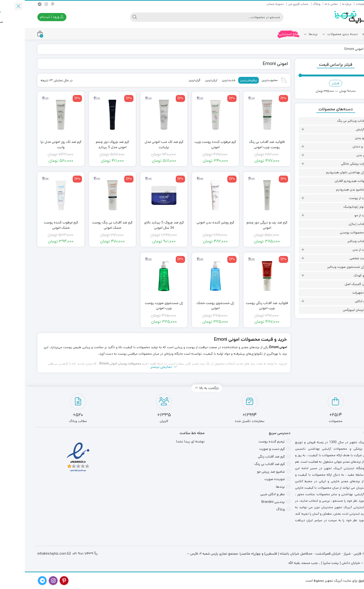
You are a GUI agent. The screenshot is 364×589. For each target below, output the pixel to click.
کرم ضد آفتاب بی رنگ (245, 464)
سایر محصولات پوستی (331, 232)
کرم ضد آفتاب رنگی (247, 456)
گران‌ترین (170, 80)
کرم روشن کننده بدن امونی (191, 222)
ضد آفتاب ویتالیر (334, 241)
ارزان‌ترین (186, 80)
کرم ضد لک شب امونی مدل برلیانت (139, 144)
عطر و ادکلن (338, 301)
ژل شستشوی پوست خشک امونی (190, 306)
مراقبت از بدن (337, 250)
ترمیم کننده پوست (247, 441)
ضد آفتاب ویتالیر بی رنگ (329, 121)
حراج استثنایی (264, 34)
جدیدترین (204, 80)
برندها (286, 34)
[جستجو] (187, 17)
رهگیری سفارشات (341, 4)
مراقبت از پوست (335, 198)
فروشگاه (343, 34)
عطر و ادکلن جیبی (248, 494)
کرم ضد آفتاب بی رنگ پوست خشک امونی (88, 225)
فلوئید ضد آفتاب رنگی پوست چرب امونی (242, 306)
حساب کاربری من (274, 4)
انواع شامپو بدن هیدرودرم (329, 190)
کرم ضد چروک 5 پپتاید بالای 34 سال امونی (139, 225)
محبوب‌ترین (245, 80)
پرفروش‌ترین (224, 80)
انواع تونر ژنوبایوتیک (332, 207)
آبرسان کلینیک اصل (333, 284)
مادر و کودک (338, 275)
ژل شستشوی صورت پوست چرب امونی (139, 306)
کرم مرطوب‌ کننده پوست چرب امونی (190, 144)
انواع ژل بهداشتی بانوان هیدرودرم (324, 172)
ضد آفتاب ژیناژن (335, 224)
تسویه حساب (250, 4)
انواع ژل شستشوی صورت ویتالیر (324, 267)
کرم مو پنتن (338, 138)
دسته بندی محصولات (315, 34)
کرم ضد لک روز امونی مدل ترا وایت (36, 144)
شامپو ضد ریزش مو (246, 472)
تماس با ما (306, 4)
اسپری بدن (339, 155)
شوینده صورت (250, 479)
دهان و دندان (337, 147)
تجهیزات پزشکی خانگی (331, 164)
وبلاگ (292, 4)
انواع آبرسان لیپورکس (332, 310)
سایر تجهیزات (337, 293)
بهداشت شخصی (335, 258)
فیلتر (311, 83)
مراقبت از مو (338, 215)
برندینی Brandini (248, 502)
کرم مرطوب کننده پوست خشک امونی (36, 225)
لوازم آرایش (339, 129)
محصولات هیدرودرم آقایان (328, 181)
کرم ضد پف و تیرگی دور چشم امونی (242, 225)
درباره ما (322, 4)
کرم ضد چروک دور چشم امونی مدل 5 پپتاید (88, 144)
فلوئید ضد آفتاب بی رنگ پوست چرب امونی (242, 144)
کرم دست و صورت (247, 449)
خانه (346, 49)
